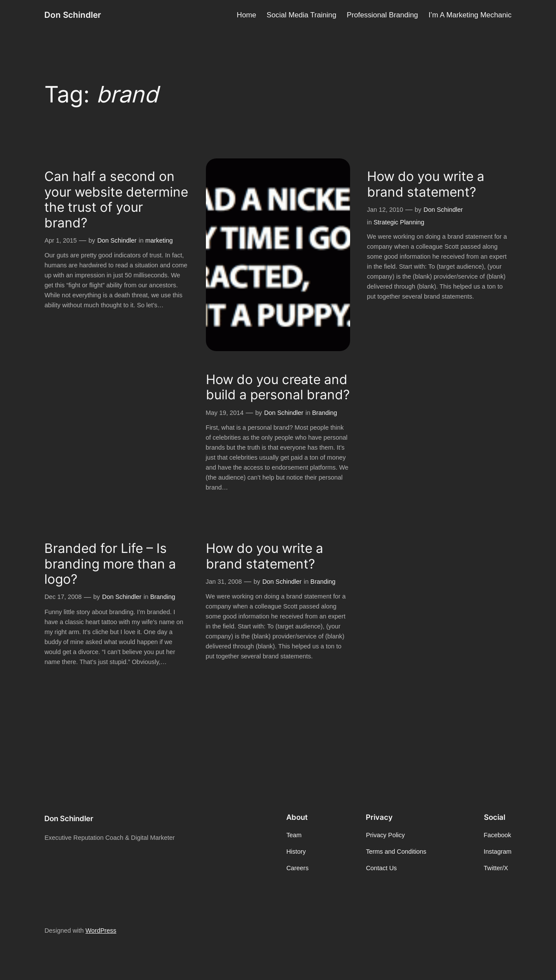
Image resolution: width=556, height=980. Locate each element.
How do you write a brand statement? (426, 184)
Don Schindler (73, 15)
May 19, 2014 (225, 413)
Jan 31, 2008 (224, 582)
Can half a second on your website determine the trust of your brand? (116, 200)
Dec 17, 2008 (63, 597)
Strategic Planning (399, 222)
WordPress (101, 931)
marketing (159, 240)
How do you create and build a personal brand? (278, 387)
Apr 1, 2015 (60, 240)
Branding (325, 413)
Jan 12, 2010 (385, 210)
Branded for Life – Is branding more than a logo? (110, 564)
